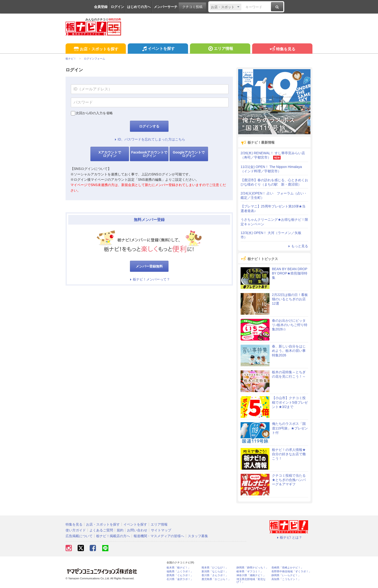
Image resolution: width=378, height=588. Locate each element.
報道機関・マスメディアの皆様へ (159, 536)
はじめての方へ (139, 7)
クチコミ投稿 (192, 7)
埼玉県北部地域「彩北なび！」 (251, 581)
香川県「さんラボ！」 (215, 575)
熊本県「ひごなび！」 (215, 568)
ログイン (117, 7)
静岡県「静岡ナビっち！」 (252, 568)
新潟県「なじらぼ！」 (215, 571)
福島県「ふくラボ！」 (180, 571)
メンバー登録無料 (149, 266)
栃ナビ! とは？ (289, 537)
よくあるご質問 (101, 530)
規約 (120, 530)
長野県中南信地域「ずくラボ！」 (291, 571)
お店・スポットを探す (96, 49)
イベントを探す (158, 49)
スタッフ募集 (198, 536)
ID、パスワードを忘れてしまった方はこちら (149, 139)
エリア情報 (220, 49)
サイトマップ (161, 530)
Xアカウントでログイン (110, 154)
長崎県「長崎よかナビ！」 (287, 568)
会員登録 (101, 7)
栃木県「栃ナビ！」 (179, 568)
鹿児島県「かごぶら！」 (216, 579)
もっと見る (297, 246)
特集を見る (282, 49)
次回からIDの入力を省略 (94, 113)
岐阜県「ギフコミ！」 (250, 571)
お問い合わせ (137, 530)
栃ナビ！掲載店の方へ (113, 536)
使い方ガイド (76, 530)
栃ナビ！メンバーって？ (149, 279)
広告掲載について (79, 536)
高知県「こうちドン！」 (286, 579)
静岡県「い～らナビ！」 (286, 575)
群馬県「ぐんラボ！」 (180, 575)
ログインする (149, 126)
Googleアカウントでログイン (189, 154)
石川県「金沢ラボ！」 (180, 579)
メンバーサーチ (166, 7)
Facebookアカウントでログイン (149, 154)
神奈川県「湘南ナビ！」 (251, 575)
